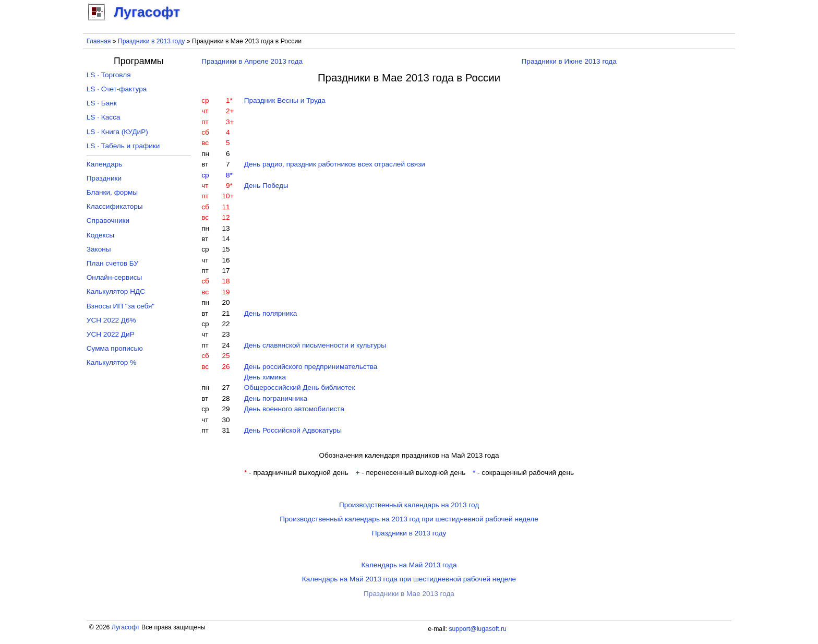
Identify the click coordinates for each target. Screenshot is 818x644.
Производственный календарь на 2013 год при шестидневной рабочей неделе (409, 519)
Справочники (108, 220)
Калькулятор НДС (116, 291)
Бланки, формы (112, 192)
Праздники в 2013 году (151, 41)
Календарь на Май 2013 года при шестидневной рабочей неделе (409, 579)
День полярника (271, 313)
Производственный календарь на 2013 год (409, 505)
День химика (265, 377)
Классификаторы (115, 206)
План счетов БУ (112, 263)
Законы (99, 249)
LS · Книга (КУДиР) (117, 132)
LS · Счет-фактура (117, 89)
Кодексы (100, 235)
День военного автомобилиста (294, 409)
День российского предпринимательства (311, 367)
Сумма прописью (115, 348)
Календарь (105, 164)
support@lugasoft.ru (477, 629)
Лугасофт (126, 627)
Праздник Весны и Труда (285, 100)
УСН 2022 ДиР (111, 334)
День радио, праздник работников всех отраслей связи (335, 164)
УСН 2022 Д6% (111, 320)
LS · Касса (104, 117)
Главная (99, 41)
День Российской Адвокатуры (293, 430)
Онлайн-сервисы (115, 277)
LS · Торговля (109, 75)
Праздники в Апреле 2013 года (252, 61)
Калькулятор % (111, 362)
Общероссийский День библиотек (300, 387)
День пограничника (276, 398)
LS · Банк (102, 103)
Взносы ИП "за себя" (121, 306)
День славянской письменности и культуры (315, 345)
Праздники (104, 178)
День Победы (266, 186)
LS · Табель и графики (123, 146)
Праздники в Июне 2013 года (569, 61)
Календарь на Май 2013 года (409, 565)
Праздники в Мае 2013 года (409, 594)
